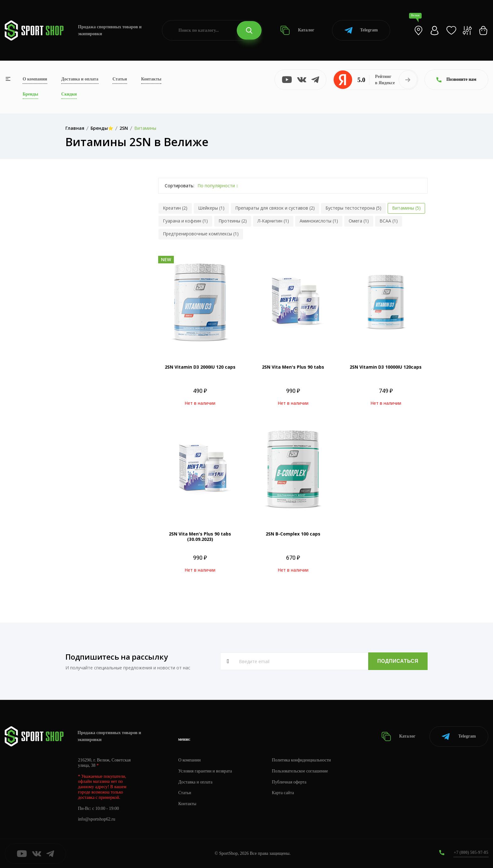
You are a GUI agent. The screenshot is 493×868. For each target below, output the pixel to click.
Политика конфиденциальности (302, 760)
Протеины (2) (233, 221)
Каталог (297, 30)
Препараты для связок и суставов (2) (275, 208)
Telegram (361, 30)
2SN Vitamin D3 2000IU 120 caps (200, 367)
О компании (35, 79)
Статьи (120, 79)
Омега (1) (359, 221)
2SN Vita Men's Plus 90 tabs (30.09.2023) (200, 536)
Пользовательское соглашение (301, 771)
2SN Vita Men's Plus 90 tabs (293, 367)
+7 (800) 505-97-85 (471, 852)
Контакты (151, 79)
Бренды (30, 94)
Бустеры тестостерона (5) (353, 208)
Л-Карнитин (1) (273, 221)
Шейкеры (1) (211, 208)
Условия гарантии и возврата (205, 771)
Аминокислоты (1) (319, 221)
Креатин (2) (175, 208)
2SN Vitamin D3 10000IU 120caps (386, 367)
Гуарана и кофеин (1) (185, 221)
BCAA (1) (389, 221)
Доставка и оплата (80, 79)
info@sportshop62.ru (97, 819)
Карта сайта (283, 793)
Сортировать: (180, 186)
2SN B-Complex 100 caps (293, 534)
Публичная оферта (290, 782)
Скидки (69, 94)
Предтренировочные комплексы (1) (201, 234)
